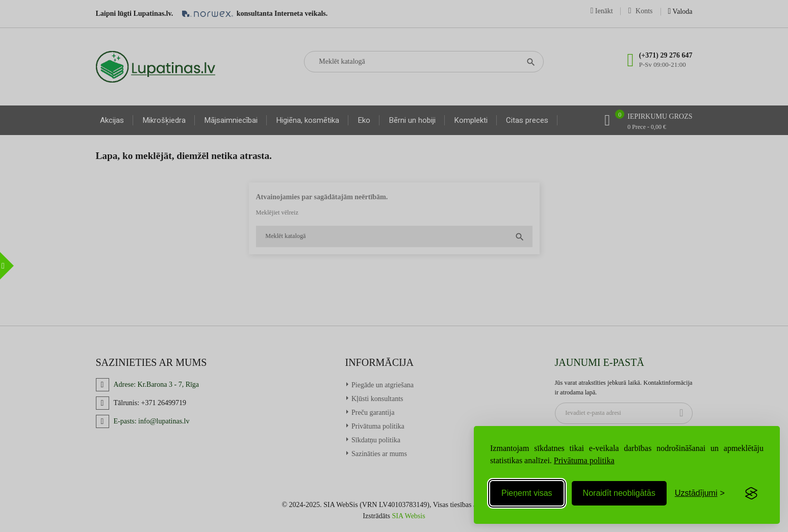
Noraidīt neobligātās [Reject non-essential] (619, 493)
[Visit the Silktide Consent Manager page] (751, 493)
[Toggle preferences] (700, 493)
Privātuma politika (584, 460)
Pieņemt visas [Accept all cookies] (527, 493)
